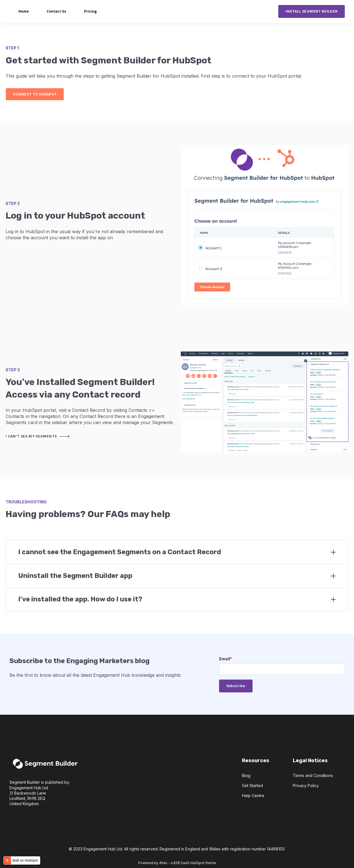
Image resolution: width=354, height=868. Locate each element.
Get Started (252, 785)
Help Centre (253, 796)
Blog (246, 775)
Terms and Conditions (313, 775)
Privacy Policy (306, 785)
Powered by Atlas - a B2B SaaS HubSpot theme (177, 863)
